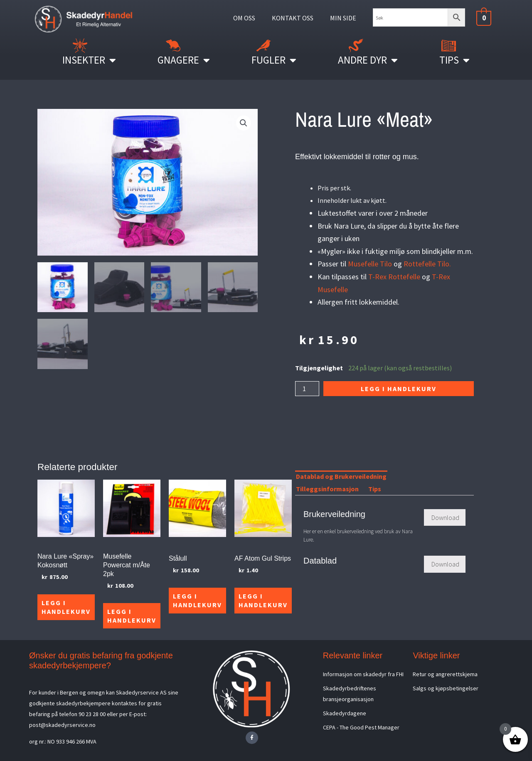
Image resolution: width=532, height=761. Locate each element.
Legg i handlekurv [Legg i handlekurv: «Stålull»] (197, 600)
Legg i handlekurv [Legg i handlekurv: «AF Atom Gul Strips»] (263, 600)
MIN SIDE (343, 18)
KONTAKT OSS (293, 18)
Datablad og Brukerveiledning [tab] (341, 476)
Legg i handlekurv (399, 389)
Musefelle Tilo (370, 264)
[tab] (396, 478)
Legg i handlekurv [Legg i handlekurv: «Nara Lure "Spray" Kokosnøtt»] (66, 607)
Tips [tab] (375, 489)
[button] (244, 123)
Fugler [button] (274, 60)
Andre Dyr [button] (368, 60)
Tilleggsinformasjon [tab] (327, 489)
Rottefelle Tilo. (427, 264)
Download (445, 517)
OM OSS (244, 18)
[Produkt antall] (307, 389)
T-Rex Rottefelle (394, 277)
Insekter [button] (89, 60)
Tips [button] (454, 60)
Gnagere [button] (184, 60)
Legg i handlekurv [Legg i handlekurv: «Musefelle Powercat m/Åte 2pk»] (132, 616)
